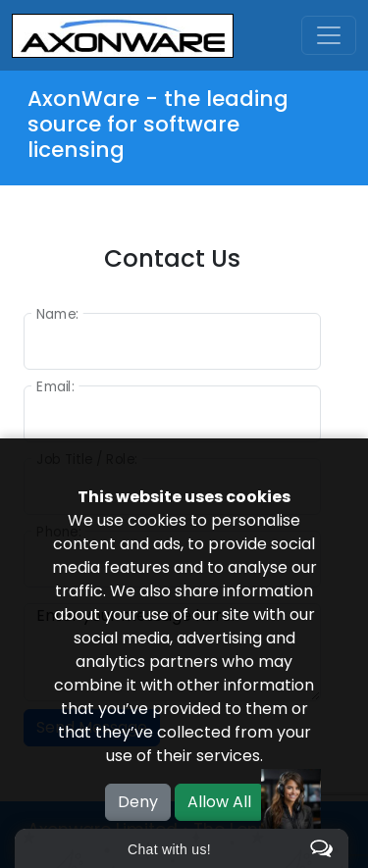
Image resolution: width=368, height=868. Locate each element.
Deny (138, 802)
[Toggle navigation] (329, 35)
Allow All (219, 802)
